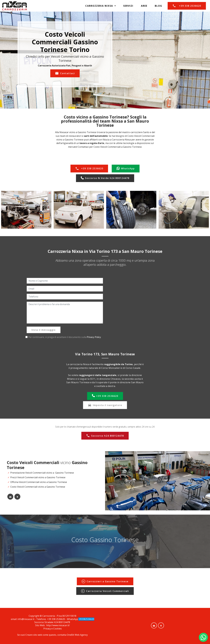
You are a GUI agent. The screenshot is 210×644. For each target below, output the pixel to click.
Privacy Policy (94, 337)
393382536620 (86, 619)
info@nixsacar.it (26, 619)
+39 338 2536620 (187, 6)
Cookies (57, 629)
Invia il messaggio (44, 330)
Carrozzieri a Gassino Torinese (105, 581)
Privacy (47, 629)
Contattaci (65, 73)
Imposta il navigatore (105, 405)
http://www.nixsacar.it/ (58, 625)
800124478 (65, 622)
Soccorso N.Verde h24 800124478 (105, 178)
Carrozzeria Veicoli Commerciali (105, 591)
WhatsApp (126, 169)
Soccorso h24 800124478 (105, 436)
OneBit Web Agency (77, 635)
